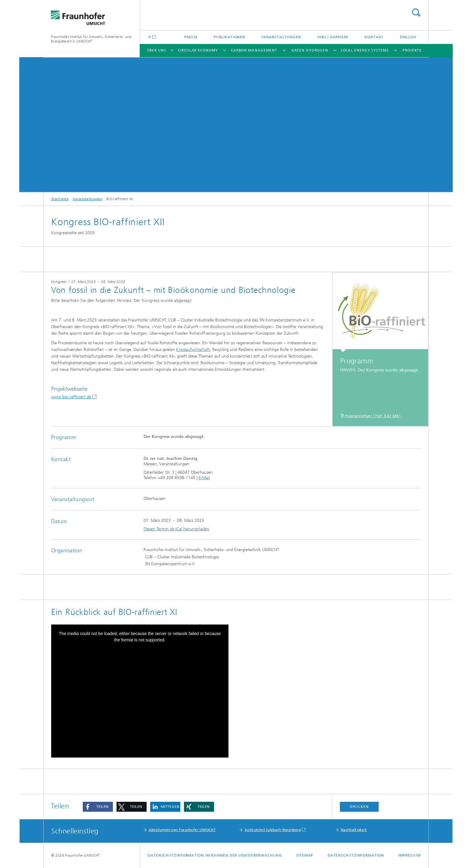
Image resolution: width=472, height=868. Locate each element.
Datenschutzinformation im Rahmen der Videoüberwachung (215, 855)
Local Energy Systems (365, 50)
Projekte (412, 50)
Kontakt (374, 37)
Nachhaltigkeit (354, 830)
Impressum (410, 855)
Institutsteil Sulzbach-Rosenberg (273, 830)
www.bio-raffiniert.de (71, 397)
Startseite (60, 199)
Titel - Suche (416, 12)
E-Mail (204, 478)
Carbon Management (254, 50)
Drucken (359, 807)
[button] (98, 807)
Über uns (157, 50)
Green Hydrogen (310, 50)
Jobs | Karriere (333, 37)
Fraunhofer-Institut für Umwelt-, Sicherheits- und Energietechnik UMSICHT (91, 39)
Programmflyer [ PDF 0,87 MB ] (373, 416)
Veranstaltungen (281, 37)
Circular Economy (198, 50)
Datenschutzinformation (356, 855)
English (408, 37)
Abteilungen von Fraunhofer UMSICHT (182, 830)
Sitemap (305, 855)
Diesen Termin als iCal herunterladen (176, 529)
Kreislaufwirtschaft (193, 350)
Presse (191, 37)
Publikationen (230, 37)
